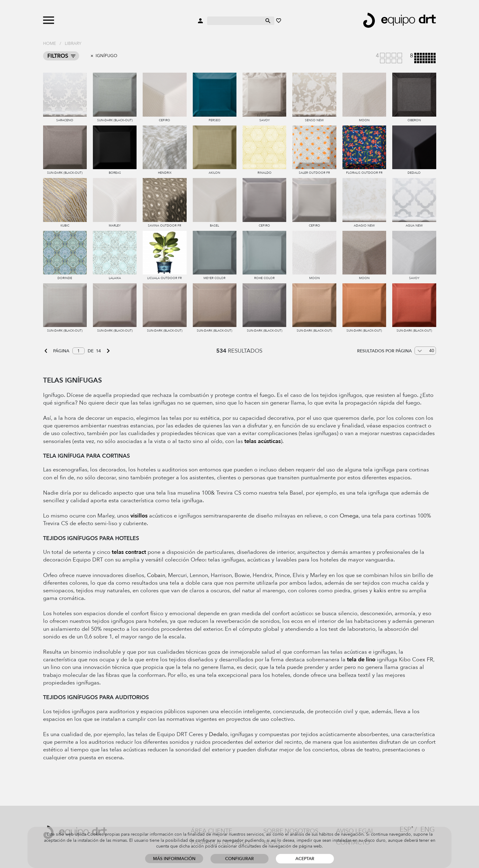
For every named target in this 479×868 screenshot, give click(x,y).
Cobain (156, 575)
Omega (349, 516)
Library (73, 44)
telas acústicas (263, 441)
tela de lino (361, 660)
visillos (139, 516)
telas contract (129, 552)
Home (49, 44)
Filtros (58, 56)
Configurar (239, 859)
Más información (174, 859)
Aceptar (305, 859)
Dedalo (218, 734)
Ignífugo (106, 56)
